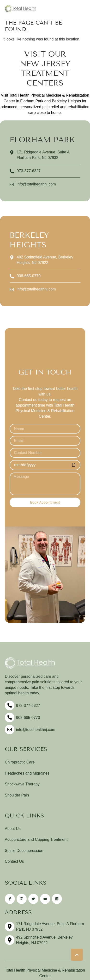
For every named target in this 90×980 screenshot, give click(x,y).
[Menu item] (45, 762)
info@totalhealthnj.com (36, 730)
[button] (77, 955)
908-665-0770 (28, 718)
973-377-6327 (28, 706)
